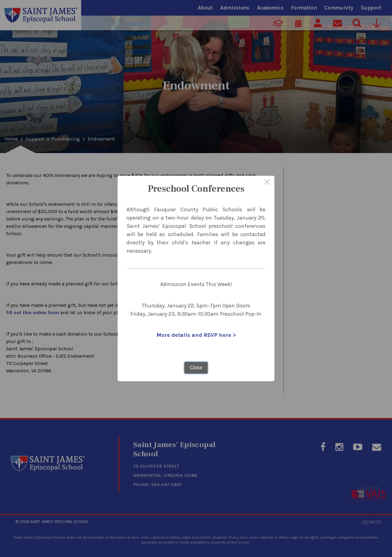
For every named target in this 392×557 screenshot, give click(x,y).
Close (196, 368)
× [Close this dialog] (267, 183)
